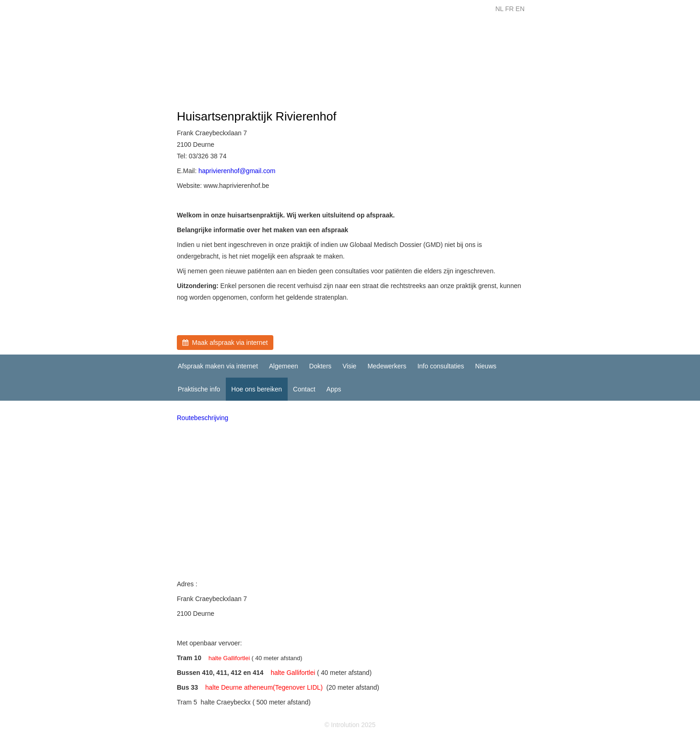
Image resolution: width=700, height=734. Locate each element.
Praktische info (199, 389)
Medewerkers (387, 366)
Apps (334, 389)
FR (510, 9)
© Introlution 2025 (350, 725)
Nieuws (486, 366)
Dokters (320, 366)
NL (499, 9)
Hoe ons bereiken (257, 389)
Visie (350, 366)
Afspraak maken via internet (218, 366)
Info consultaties (441, 366)
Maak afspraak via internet (225, 343)
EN (520, 9)
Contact (304, 389)
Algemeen (284, 366)
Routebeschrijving (202, 418)
